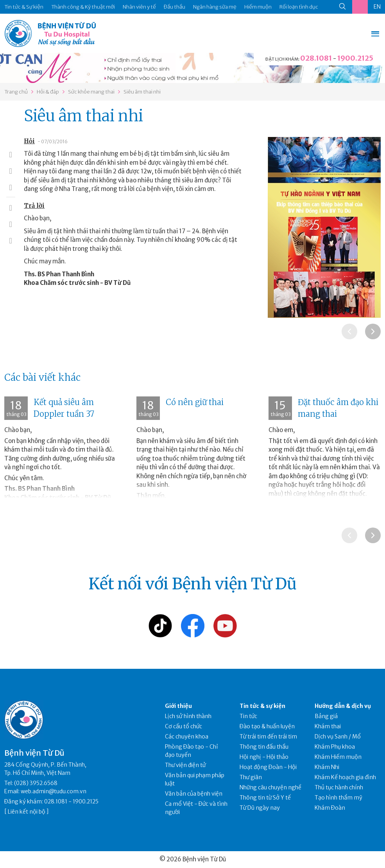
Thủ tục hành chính (339, 787)
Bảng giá (326, 716)
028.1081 (316, 58)
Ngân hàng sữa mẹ (215, 7)
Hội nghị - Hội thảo (264, 757)
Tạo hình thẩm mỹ (338, 798)
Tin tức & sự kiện (262, 706)
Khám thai (328, 726)
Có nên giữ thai (195, 402)
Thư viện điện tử (185, 765)
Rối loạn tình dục (299, 7)
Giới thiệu (178, 706)
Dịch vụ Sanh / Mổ (338, 737)
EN (377, 7)
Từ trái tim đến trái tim (268, 737)
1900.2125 (355, 58)
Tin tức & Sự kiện (24, 7)
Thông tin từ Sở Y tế (265, 798)
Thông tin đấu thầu (264, 747)
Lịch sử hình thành (188, 716)
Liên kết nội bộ (27, 812)
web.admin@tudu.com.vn (54, 791)
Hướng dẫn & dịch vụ (343, 706)
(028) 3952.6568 (36, 783)
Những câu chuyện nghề (270, 787)
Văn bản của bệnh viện (194, 794)
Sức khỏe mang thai (91, 92)
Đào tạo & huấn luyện (267, 726)
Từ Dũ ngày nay (260, 808)
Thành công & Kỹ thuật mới (83, 7)
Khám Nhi (327, 767)
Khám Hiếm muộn (338, 757)
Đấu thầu (175, 7)
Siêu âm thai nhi (142, 92)
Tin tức (248, 716)
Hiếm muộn (258, 7)
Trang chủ (16, 92)
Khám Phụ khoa (335, 747)
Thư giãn (251, 777)
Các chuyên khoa (187, 737)
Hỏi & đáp (48, 92)
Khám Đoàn (330, 808)
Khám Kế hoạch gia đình (345, 777)
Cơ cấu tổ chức (184, 726)
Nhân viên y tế (139, 7)
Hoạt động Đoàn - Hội (268, 767)
